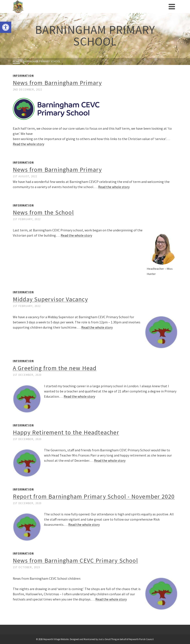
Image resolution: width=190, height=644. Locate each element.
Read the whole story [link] (28, 144)
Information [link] (23, 76)
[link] (6, 27)
